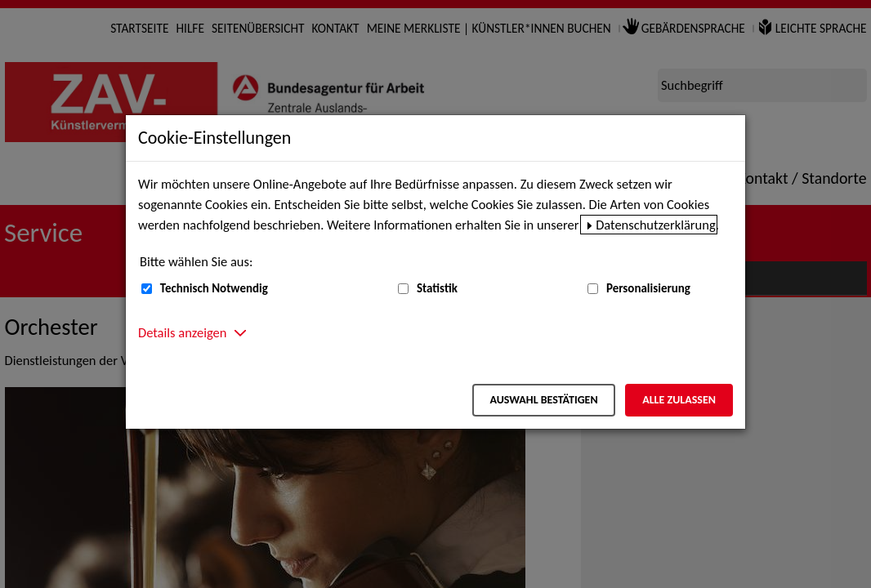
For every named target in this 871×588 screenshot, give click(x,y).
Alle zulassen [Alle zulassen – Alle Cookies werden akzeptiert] (679, 400)
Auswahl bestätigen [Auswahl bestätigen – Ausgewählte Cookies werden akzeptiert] (543, 400)
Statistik (437, 288)
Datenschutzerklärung (656, 225)
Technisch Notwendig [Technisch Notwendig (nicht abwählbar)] (214, 288)
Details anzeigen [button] (182, 332)
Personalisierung (648, 288)
